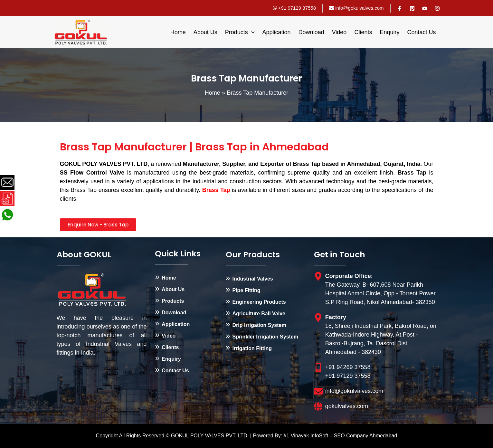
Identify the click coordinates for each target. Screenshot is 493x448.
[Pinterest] (412, 8)
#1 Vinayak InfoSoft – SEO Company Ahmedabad (341, 436)
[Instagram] (437, 8)
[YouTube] (425, 8)
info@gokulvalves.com (359, 8)
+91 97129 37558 (294, 8)
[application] (251, 32)
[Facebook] (400, 8)
